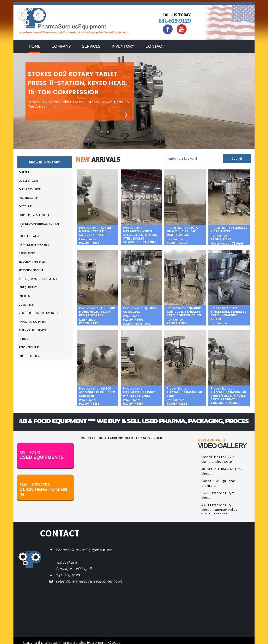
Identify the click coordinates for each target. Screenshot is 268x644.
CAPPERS (24, 172)
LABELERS (24, 296)
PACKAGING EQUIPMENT (32, 322)
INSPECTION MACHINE (31, 270)
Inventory (123, 46)
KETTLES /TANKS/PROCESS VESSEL (38, 279)
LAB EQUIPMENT (28, 287)
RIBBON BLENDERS (29, 347)
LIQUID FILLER (26, 305)
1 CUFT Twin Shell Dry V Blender (218, 495)
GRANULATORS (27, 253)
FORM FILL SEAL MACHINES (34, 245)
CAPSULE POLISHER (30, 189)
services (91, 46)
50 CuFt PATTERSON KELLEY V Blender (222, 471)
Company (61, 46)
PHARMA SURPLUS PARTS (32, 330)
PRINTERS (24, 339)
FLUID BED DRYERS (29, 236)
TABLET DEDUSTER (29, 356)
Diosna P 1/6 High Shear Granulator (218, 483)
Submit (237, 158)
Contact (155, 46)
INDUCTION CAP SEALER (32, 262)
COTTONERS (25, 206)
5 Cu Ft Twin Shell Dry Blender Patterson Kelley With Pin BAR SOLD (219, 510)
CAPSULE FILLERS (28, 181)
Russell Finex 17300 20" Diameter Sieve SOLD (218, 459)
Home (34, 46)
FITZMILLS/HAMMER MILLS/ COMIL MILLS (39, 226)
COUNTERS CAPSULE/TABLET (35, 215)
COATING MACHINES (30, 198)
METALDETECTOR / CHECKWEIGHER (38, 313)
